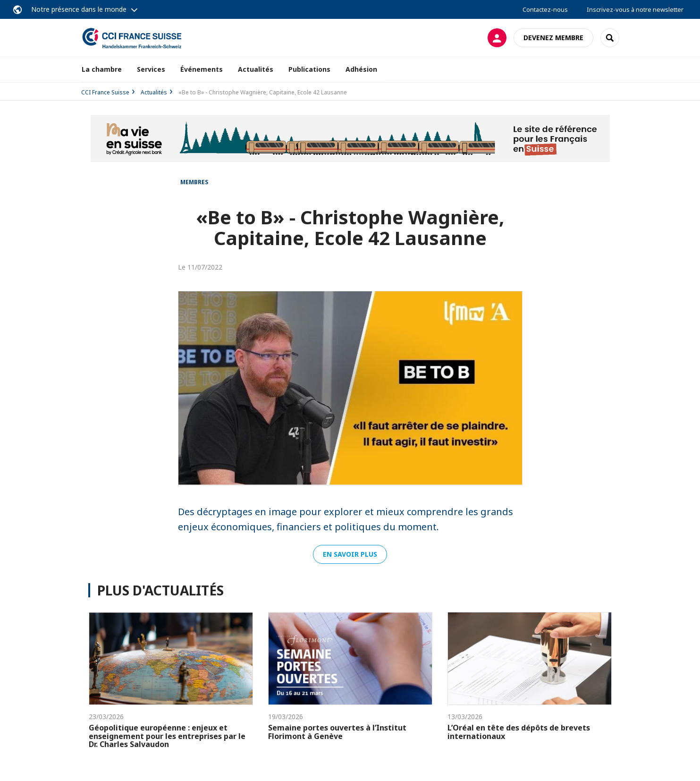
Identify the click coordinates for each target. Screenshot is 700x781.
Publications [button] (309, 69)
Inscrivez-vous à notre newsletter (635, 9)
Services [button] (151, 69)
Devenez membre (553, 38)
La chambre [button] (102, 69)
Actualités (256, 69)
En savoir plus (350, 554)
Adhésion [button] (361, 69)
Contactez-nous (545, 9)
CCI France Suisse (105, 92)
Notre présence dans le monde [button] (79, 9)
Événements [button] (202, 69)
